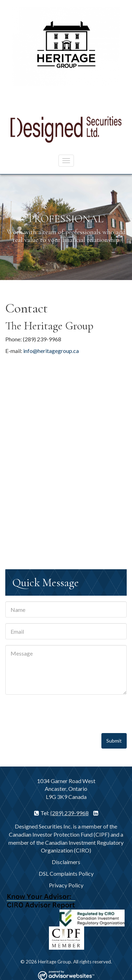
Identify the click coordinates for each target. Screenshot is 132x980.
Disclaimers (66, 862)
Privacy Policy (66, 885)
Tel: (42, 813)
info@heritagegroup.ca (51, 351)
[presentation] (59, 714)
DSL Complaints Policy (66, 873)
